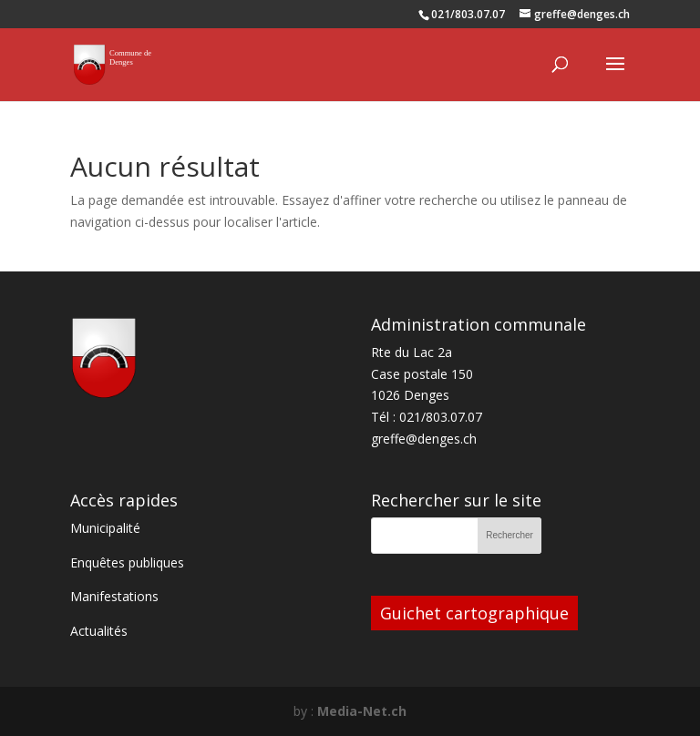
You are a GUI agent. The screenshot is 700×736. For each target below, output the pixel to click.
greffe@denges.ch (424, 439)
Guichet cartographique (474, 613)
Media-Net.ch (362, 711)
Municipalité (105, 528)
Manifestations (114, 596)
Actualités (99, 631)
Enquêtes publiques (127, 562)
